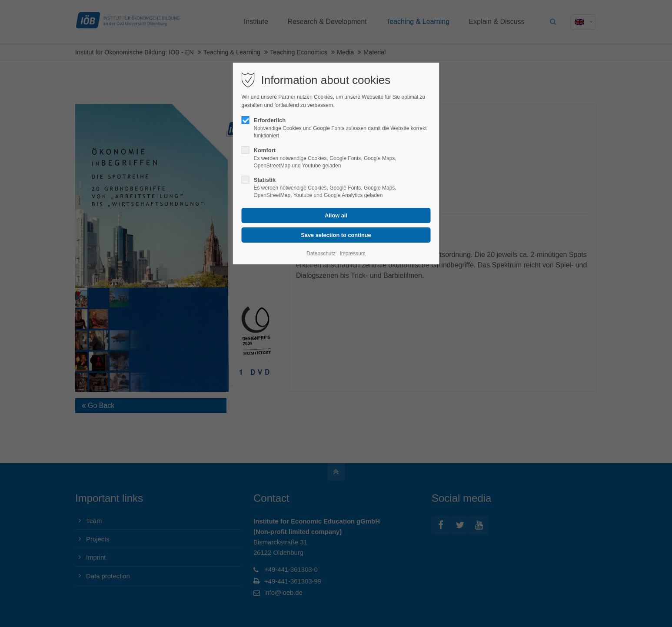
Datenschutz (321, 253)
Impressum (352, 253)
